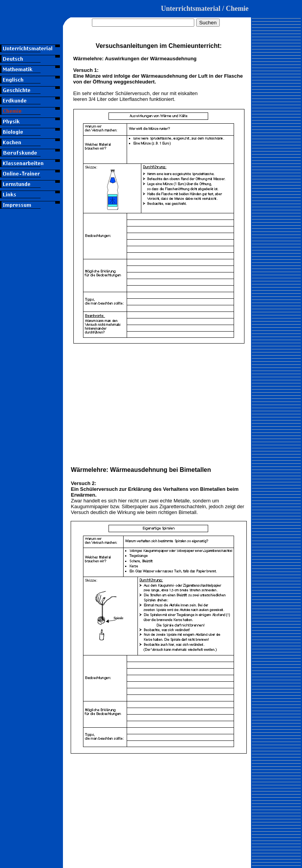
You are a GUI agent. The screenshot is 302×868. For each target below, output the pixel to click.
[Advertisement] (31, 255)
